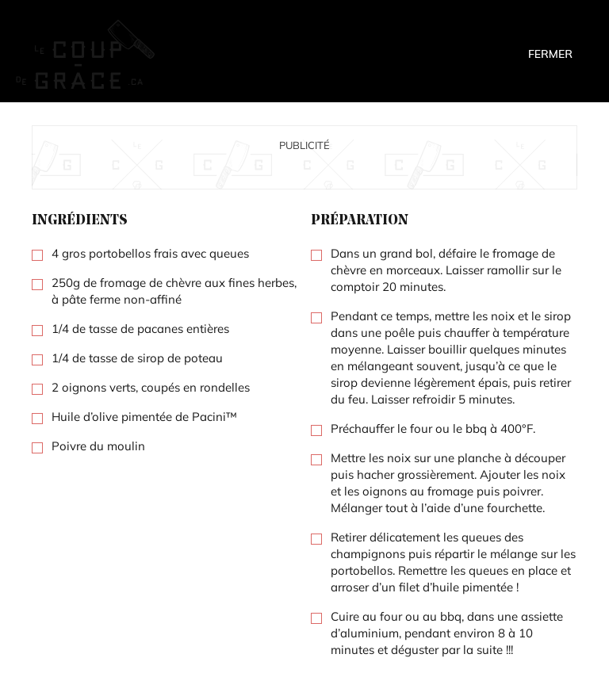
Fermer (550, 54)
